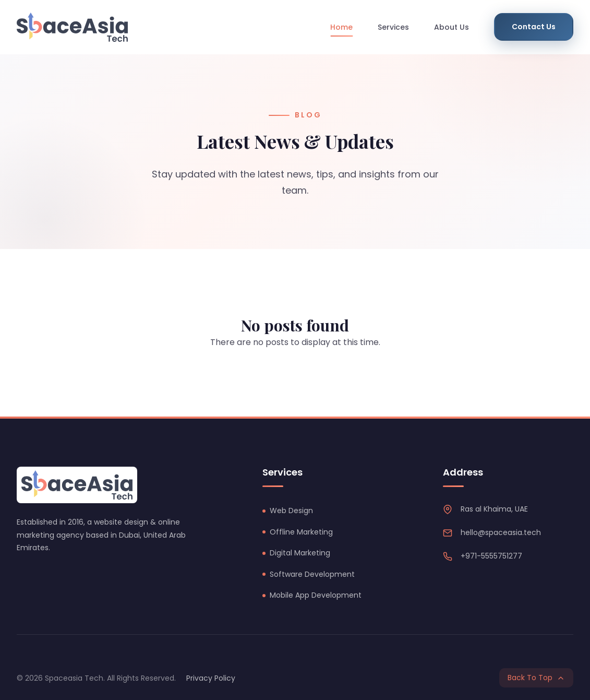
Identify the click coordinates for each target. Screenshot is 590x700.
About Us (451, 27)
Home (341, 27)
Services (393, 27)
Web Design (291, 511)
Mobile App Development (316, 595)
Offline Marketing (301, 532)
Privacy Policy (211, 678)
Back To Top (536, 678)
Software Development (312, 574)
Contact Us (534, 27)
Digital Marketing (300, 553)
